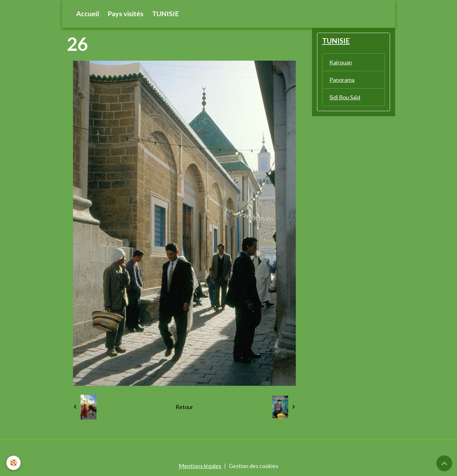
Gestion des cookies (254, 466)
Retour (184, 407)
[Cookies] (13, 463)
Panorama (342, 80)
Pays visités (126, 14)
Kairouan (341, 62)
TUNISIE (166, 14)
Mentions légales (200, 466)
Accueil (88, 14)
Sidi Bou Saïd (345, 97)
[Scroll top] (444, 463)
